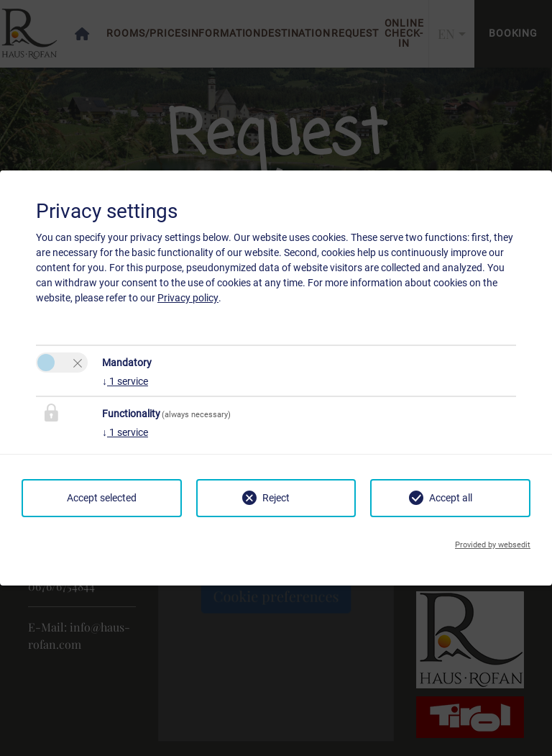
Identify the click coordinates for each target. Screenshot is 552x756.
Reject (276, 498)
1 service (125, 381)
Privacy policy (188, 298)
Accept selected (102, 498)
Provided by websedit (493, 545)
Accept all (451, 498)
